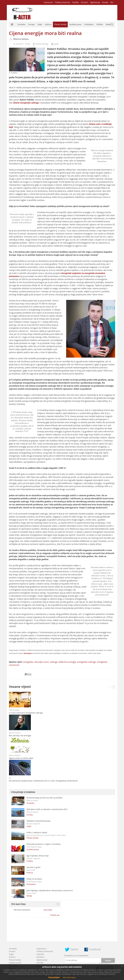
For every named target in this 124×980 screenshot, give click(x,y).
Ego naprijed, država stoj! (38, 856)
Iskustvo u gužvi (34, 867)
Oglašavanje (95, 2)
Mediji (109, 24)
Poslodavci (89, 24)
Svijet (40, 24)
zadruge (54, 662)
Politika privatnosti (63, 2)
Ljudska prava (75, 24)
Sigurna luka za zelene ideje (21, 758)
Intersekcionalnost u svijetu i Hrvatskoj (44, 844)
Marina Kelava (21, 39)
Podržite (75, 2)
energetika (28, 662)
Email (28, 674)
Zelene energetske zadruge (26, 103)
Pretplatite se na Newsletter (76, 956)
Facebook (95, 949)
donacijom (28, 653)
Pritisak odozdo (22, 910)
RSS (112, 2)
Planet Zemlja (60, 24)
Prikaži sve (55, 915)
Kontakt (105, 2)
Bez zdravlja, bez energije (20, 735)
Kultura (48, 24)
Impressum (48, 2)
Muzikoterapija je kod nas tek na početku (45, 798)
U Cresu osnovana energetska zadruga (26, 713)
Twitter (74, 949)
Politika (100, 24)
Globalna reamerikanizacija (39, 821)
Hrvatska (22, 24)
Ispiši (56, 44)
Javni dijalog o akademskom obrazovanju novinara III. (50, 890)
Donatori (84, 2)
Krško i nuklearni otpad (37, 832)
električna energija (67, 662)
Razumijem (54, 977)
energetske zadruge (86, 662)
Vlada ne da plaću (34, 879)
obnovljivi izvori (42, 662)
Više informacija (69, 977)
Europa (32, 24)
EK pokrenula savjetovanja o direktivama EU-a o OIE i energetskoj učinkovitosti (43, 781)
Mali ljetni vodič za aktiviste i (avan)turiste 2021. (47, 809)
